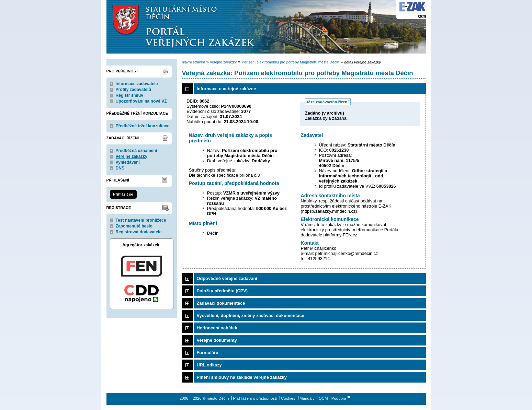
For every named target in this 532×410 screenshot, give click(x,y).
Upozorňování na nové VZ (141, 101)
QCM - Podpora (333, 398)
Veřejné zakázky (132, 156)
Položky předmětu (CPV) (222, 291)
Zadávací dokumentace (221, 303)
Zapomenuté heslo (134, 226)
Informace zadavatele (137, 84)
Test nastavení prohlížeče (141, 220)
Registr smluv (129, 95)
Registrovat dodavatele (139, 232)
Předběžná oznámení (137, 151)
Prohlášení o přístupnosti (255, 398)
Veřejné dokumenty (217, 340)
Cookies (288, 398)
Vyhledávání (128, 162)
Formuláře (208, 353)
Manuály (307, 398)
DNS (120, 168)
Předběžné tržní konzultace (143, 126)
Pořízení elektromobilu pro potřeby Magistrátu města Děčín (291, 62)
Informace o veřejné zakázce (227, 89)
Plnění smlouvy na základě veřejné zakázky (242, 377)
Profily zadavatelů (133, 90)
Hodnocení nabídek (217, 328)
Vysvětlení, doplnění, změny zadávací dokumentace (251, 315)
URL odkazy (209, 365)
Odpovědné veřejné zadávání (227, 278)
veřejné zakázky (223, 62)
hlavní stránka (194, 62)
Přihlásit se (123, 194)
